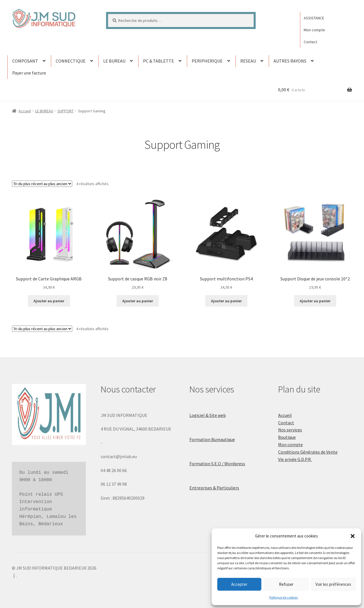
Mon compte (314, 30)
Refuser (286, 584)
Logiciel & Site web (208, 415)
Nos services (290, 430)
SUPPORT (66, 111)
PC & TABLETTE (159, 61)
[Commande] (42, 184)
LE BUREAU (114, 61)
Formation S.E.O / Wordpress (217, 464)
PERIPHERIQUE (207, 61)
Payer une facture (29, 73)
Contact (310, 42)
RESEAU (248, 61)
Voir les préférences (333, 584)
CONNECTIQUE (71, 61)
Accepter (239, 584)
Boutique (287, 437)
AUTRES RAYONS (290, 61)
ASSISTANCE (314, 18)
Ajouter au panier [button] (49, 301)
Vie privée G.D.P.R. (295, 459)
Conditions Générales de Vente (308, 452)
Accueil (25, 111)
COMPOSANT (25, 61)
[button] (353, 536)
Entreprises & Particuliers (214, 488)
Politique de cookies (284, 597)
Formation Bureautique (212, 439)
